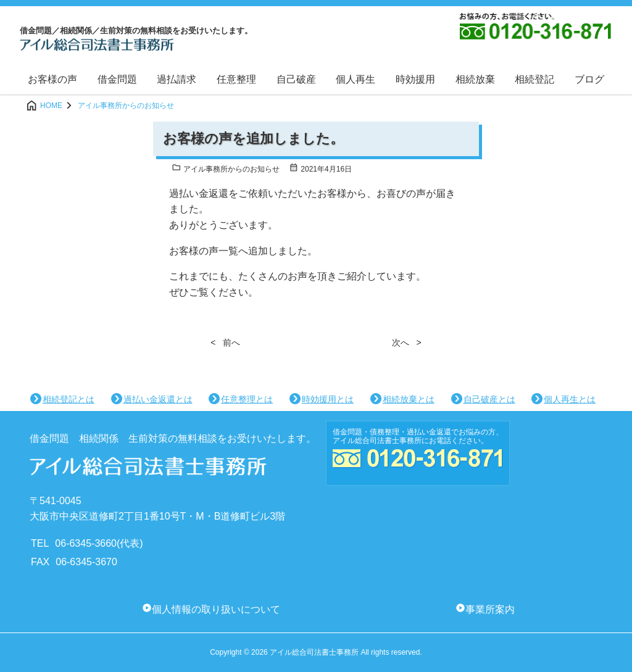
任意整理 (236, 79)
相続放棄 (475, 79)
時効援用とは (328, 399)
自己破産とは (489, 399)
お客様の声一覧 (204, 251)
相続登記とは (69, 399)
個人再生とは (570, 399)
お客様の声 (52, 79)
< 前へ (225, 342)
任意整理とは (247, 399)
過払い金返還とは (158, 399)
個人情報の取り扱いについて (216, 609)
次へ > (407, 342)
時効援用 (415, 79)
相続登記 (534, 79)
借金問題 (117, 79)
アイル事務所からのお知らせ (226, 169)
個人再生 (355, 79)
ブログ (589, 79)
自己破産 (296, 79)
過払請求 (177, 79)
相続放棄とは (409, 399)
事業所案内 (490, 609)
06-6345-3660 (86, 543)
